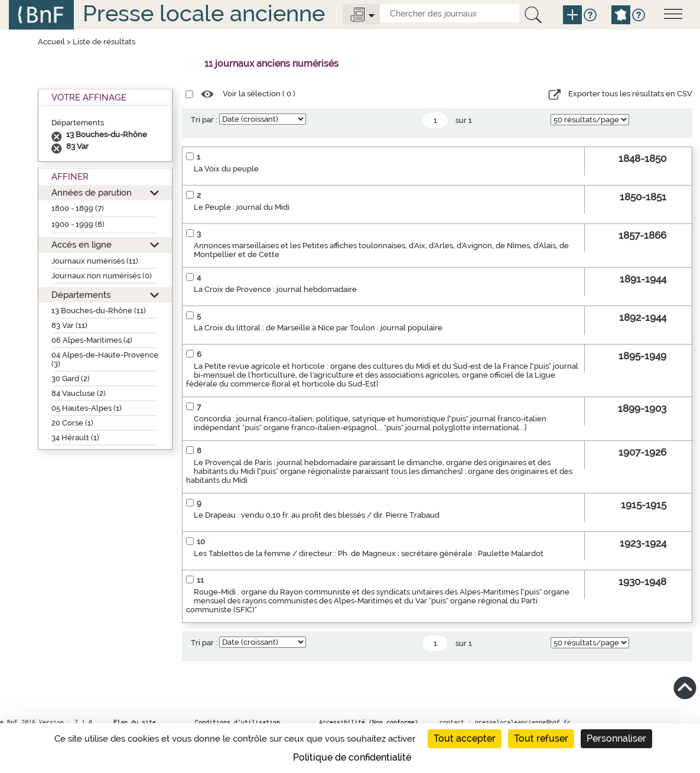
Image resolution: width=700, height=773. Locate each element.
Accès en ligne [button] (82, 244)
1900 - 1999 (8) (78, 224)
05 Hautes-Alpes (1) (87, 408)
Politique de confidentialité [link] (352, 757)
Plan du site (135, 722)
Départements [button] (81, 295)
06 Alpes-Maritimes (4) (92, 340)
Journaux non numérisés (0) (102, 276)
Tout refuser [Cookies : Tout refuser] (541, 738)
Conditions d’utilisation (237, 722)
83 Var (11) (69, 325)
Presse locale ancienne (204, 13)
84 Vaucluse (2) (79, 393)
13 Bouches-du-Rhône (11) (99, 311)
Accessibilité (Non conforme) (369, 722)
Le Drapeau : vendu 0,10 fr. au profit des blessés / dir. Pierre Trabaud (317, 515)
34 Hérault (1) (75, 438)
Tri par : (204, 120)
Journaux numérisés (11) (95, 261)
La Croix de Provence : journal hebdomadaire (275, 289)
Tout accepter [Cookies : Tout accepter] (465, 738)
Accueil (51, 42)
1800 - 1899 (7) (78, 208)
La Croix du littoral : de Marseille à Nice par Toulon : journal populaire (318, 328)
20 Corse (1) (72, 423)
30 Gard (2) (71, 379)
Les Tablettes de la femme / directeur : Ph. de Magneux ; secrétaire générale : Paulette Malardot (369, 553)
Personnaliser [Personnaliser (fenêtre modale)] (616, 738)
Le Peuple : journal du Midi (242, 207)
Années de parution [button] (92, 192)
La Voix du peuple (226, 169)
